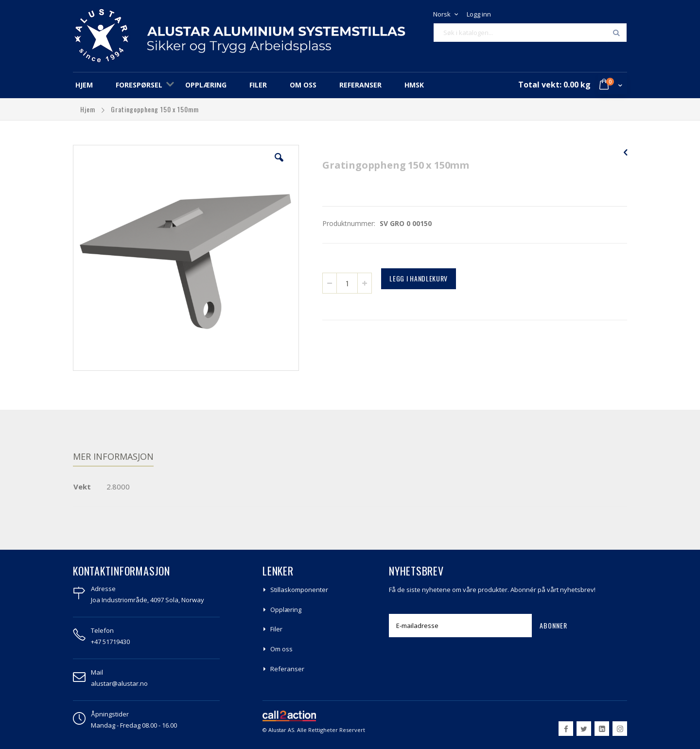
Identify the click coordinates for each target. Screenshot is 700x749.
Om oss (281, 649)
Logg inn (479, 14)
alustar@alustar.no (119, 683)
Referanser (287, 669)
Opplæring (286, 610)
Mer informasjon (113, 456)
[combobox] (530, 33)
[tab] (121, 458)
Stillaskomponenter (299, 590)
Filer (276, 629)
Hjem (89, 109)
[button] (279, 165)
